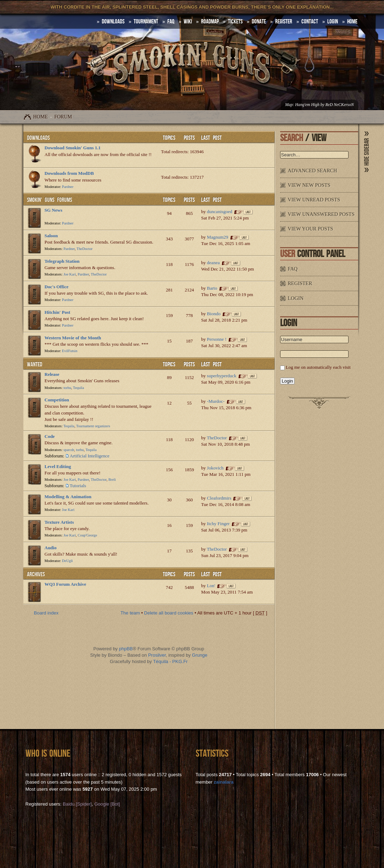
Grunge (199, 655)
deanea (213, 263)
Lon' (211, 586)
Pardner (68, 187)
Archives (36, 574)
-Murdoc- (216, 401)
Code (50, 436)
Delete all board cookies (169, 613)
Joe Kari (70, 274)
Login (333, 22)
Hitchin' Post (58, 312)
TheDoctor (85, 249)
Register (284, 22)
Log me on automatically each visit (318, 367)
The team (130, 613)
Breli (112, 480)
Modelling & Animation (68, 497)
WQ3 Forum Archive (65, 584)
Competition (57, 400)
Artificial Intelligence (89, 456)
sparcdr (69, 450)
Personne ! (217, 339)
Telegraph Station (62, 261)
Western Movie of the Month (73, 338)
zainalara (224, 782)
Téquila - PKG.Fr (171, 661)
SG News (54, 210)
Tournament (146, 22)
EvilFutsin (70, 351)
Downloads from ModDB (69, 173)
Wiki (188, 22)
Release (52, 374)
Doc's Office (57, 287)
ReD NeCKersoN (340, 105)
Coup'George (87, 535)
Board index (46, 613)
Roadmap (210, 22)
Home (41, 117)
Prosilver (157, 655)
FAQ (171, 22)
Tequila (79, 388)
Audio (51, 548)
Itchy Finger (218, 524)
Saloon (51, 236)
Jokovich (215, 468)
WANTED (35, 365)
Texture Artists (59, 522)
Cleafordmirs (219, 498)
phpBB (126, 649)
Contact (310, 22)
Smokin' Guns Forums (49, 200)
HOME (352, 22)
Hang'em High (307, 105)
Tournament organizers (93, 426)
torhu (67, 388)
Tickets (235, 22)
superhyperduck (222, 376)
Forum (63, 117)
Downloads (38, 138)
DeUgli (68, 561)
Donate (259, 22)
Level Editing (58, 466)
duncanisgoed (220, 212)
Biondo (214, 314)
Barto (212, 288)
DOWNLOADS (113, 22)
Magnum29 (218, 237)
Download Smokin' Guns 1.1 (73, 148)
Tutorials (78, 486)
